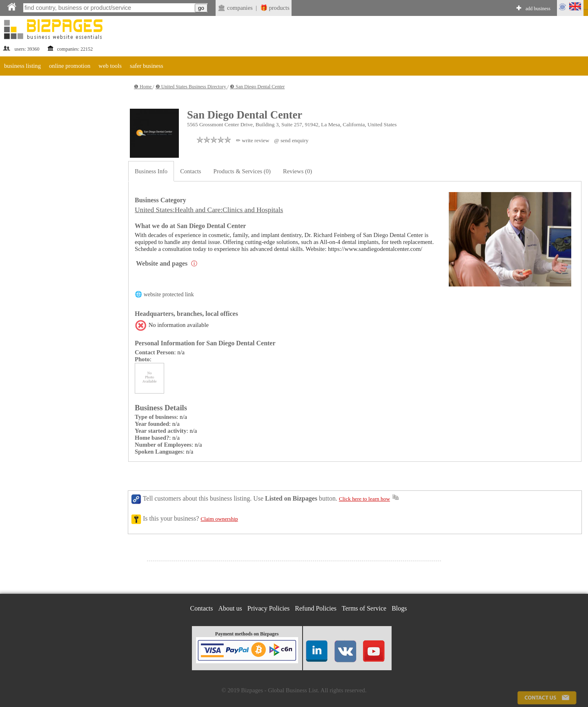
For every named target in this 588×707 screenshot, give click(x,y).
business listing (22, 66)
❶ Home (143, 87)
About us (230, 608)
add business (538, 9)
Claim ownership (219, 519)
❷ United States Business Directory (192, 87)
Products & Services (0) (242, 171)
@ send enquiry (291, 140)
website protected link (169, 294)
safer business (147, 66)
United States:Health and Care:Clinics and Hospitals (209, 210)
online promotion (70, 66)
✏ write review (253, 140)
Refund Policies (316, 608)
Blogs (399, 608)
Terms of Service (364, 608)
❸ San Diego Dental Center (257, 87)
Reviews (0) (297, 171)
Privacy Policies (269, 608)
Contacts (190, 171)
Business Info (151, 171)
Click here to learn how (364, 499)
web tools (110, 66)
